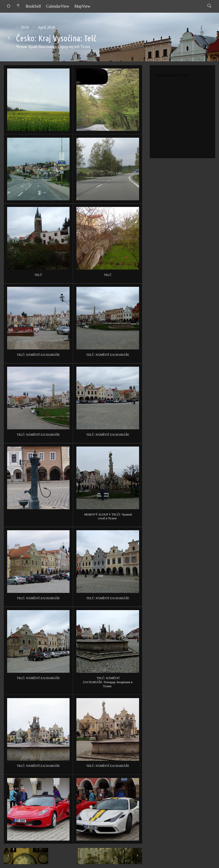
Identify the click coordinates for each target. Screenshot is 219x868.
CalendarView (57, 6)
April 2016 (46, 27)
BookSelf (33, 6)
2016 (25, 27)
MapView (82, 6)
